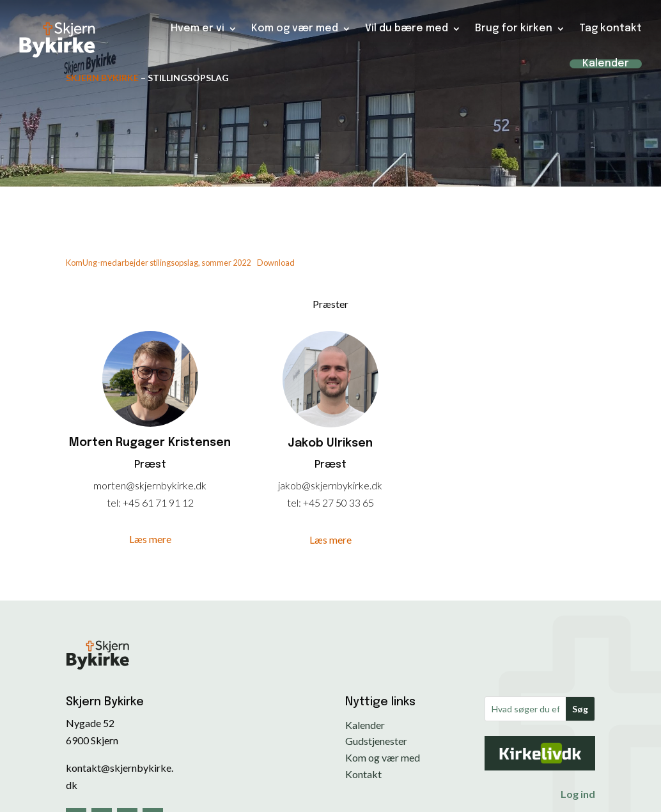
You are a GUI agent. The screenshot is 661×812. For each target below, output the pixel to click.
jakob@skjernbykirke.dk (330, 485)
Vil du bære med (407, 24)
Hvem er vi (198, 24)
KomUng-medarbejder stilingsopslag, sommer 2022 (158, 263)
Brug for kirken (514, 24)
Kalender (606, 59)
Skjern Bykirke (102, 78)
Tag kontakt (610, 24)
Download (276, 263)
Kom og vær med (295, 24)
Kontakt (363, 774)
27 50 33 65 (348, 502)
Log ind (578, 794)
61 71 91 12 (168, 502)
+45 (132, 502)
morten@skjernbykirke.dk (150, 485)
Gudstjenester (376, 741)
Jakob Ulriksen (330, 443)
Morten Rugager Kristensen (150, 443)
